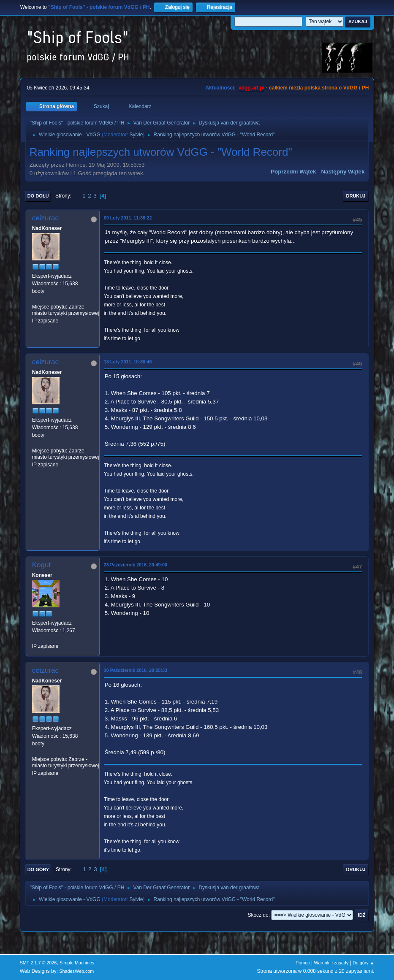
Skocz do (258, 915)
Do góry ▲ (363, 963)
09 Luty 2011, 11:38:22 (128, 218)
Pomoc (303, 963)
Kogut (41, 565)
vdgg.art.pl (251, 88)
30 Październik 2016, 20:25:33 (136, 670)
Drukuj (356, 196)
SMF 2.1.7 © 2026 (38, 963)
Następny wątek (343, 172)
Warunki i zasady (331, 963)
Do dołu (38, 196)
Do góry (38, 869)
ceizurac (45, 218)
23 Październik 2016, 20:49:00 (136, 565)
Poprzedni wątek (293, 172)
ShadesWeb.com (76, 971)
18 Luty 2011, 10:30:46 (128, 362)
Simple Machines (77, 963)
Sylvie (136, 135)
